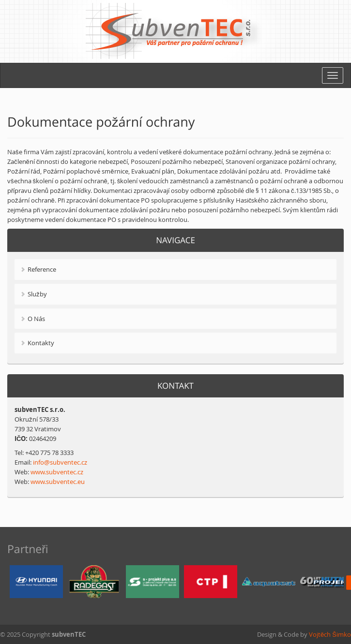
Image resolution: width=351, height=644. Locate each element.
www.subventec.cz (57, 472)
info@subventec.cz (60, 462)
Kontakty (41, 343)
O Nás (36, 319)
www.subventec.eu (58, 482)
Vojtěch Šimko (330, 634)
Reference (42, 269)
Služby (37, 294)
